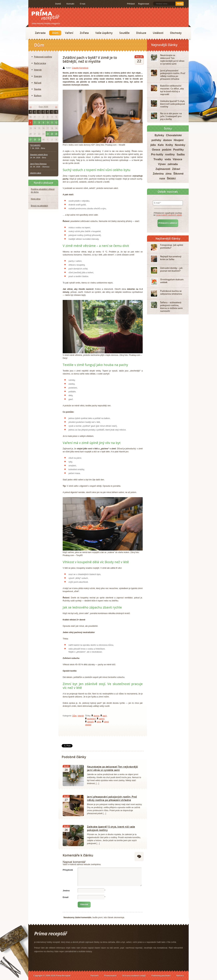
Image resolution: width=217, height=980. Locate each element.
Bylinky (159, 135)
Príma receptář (46, 15)
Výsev (162, 164)
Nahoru (180, 976)
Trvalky (158, 159)
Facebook (37, 4)
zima (99, 722)
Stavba (38, 89)
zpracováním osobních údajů (169, 215)
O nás (83, 4)
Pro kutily (157, 154)
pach (105, 716)
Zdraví (176, 169)
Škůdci (171, 178)
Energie (38, 76)
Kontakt (70, 4)
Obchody (176, 33)
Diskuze (141, 33)
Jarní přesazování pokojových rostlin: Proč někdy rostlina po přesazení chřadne (112, 798)
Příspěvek (68, 870)
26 (56, 134)
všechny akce (36, 173)
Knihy (169, 145)
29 (39, 139)
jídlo (153, 145)
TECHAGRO (35, 145)
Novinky (180, 145)
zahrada (173, 164)
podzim (167, 150)
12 (56, 122)
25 (52, 134)
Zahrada (40, 33)
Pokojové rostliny (43, 57)
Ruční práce (40, 63)
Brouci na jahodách (39, 206)
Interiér (81, 716)
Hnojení (179, 140)
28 (35, 139)
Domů (58, 4)
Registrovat (144, 4)
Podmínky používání (161, 976)
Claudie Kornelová (80, 68)
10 (48, 122)
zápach (90, 722)
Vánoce (177, 159)
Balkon (38, 96)
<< (30, 107)
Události (158, 33)
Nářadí (38, 83)
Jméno (66, 891)
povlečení (91, 719)
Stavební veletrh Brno (39, 155)
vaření (102, 719)
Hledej (180, 4)
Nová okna (36, 199)
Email (66, 897)
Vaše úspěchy (104, 33)
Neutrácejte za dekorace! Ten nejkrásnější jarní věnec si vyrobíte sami (112, 768)
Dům (55, 33)
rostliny (170, 154)
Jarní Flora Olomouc (38, 164)
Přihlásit (131, 4)
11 (52, 122)
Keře (161, 145)
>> (56, 107)
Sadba (181, 154)
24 (48, 134)
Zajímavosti (163, 169)
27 (30, 139)
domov (96, 716)
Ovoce (156, 150)
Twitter (42, 4)
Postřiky (178, 150)
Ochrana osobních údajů (134, 976)
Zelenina (158, 174)
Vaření (69, 33)
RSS (32, 4)
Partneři (94, 976)
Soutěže (124, 33)
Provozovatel (110, 976)
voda (168, 159)
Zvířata (84, 33)
